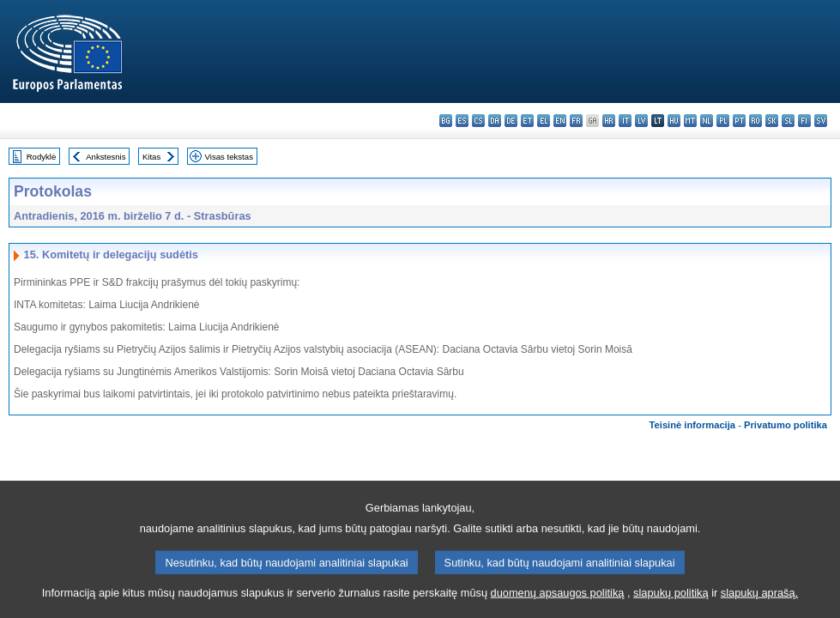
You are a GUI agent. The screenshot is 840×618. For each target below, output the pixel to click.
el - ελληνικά (544, 121)
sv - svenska (821, 121)
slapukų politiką (671, 606)
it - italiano (625, 121)
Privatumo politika (786, 425)
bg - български (446, 121)
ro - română (755, 121)
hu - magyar (674, 121)
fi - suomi (804, 121)
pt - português (739, 121)
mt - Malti (690, 121)
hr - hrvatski (609, 121)
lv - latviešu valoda (641, 121)
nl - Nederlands (707, 121)
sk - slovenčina (772, 121)
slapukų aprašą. (759, 606)
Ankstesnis (106, 157)
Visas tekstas (229, 157)
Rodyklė (42, 157)
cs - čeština (478, 121)
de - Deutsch (511, 121)
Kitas (151, 157)
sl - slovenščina (788, 121)
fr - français (576, 121)
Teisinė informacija (693, 425)
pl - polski (723, 121)
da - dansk (495, 121)
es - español (462, 121)
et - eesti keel (527, 121)
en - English (560, 121)
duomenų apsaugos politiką (558, 606)
